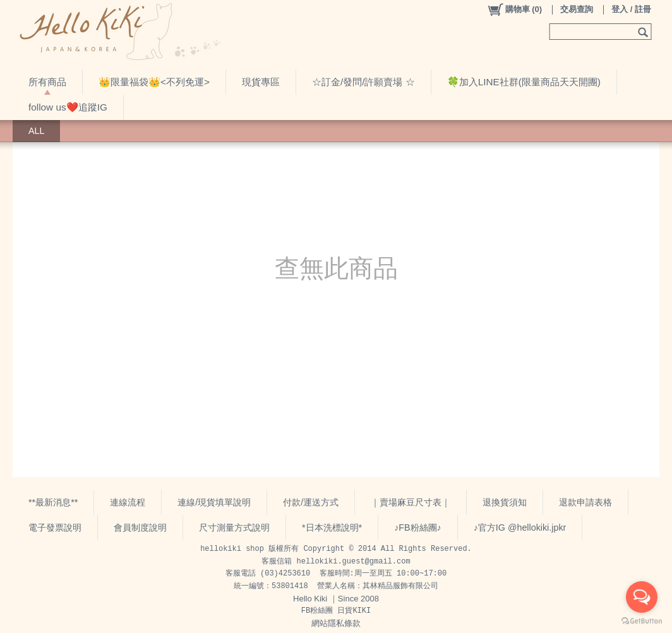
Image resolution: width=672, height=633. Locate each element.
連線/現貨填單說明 (214, 502)
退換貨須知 (505, 502)
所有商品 (47, 82)
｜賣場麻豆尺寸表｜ (411, 502)
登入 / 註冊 (631, 9)
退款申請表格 (585, 502)
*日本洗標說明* (332, 527)
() (514, 9)
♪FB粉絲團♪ (418, 527)
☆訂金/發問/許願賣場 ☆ (363, 82)
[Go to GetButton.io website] (642, 621)
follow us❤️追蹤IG (68, 107)
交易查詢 (577, 9)
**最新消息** (53, 502)
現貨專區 (261, 82)
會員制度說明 (140, 527)
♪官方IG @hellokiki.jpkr (520, 527)
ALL (36, 131)
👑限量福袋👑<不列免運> (154, 82)
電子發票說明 (55, 527)
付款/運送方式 (311, 502)
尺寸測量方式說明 (234, 527)
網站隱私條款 (336, 623)
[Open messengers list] (642, 597)
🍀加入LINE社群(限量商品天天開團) (524, 82)
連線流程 (128, 502)
